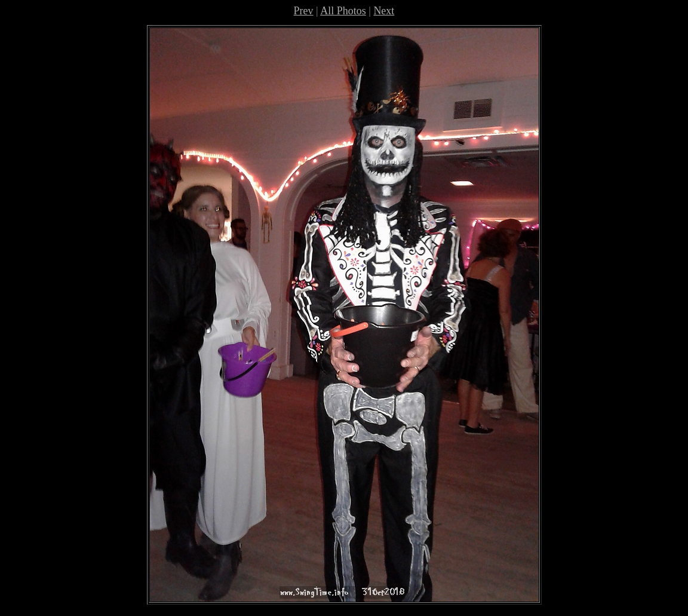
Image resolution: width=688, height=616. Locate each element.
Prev (304, 11)
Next (384, 11)
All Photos (343, 11)
